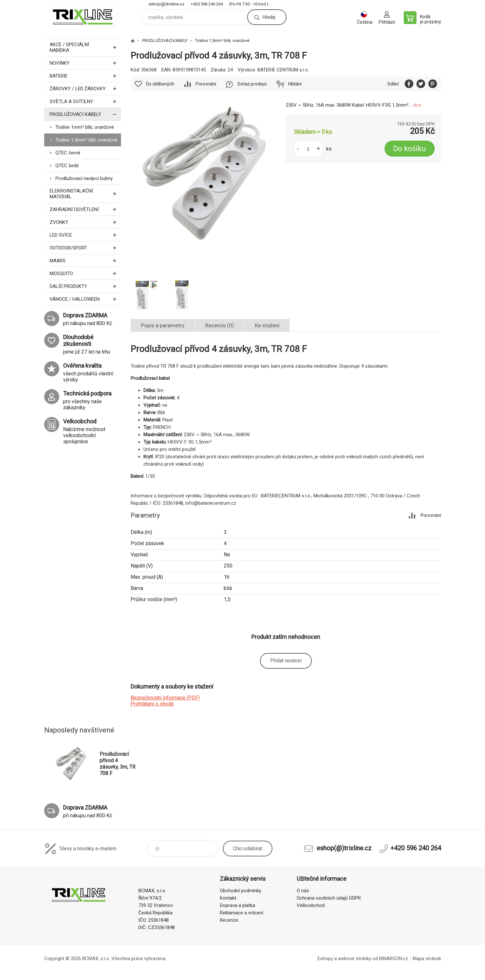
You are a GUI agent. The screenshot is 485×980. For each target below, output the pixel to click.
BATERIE (85, 76)
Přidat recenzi (286, 661)
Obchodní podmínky (241, 891)
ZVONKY (85, 222)
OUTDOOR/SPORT (85, 248)
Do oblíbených (160, 84)
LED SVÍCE (85, 235)
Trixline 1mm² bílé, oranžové (85, 127)
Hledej (269, 17)
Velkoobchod (311, 905)
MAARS (85, 261)
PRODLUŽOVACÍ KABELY (85, 114)
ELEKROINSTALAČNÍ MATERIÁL (85, 194)
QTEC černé (68, 153)
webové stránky (355, 959)
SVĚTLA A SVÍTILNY (85, 101)
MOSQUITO (85, 273)
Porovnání (206, 84)
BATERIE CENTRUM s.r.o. (283, 70)
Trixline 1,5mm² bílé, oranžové (86, 140)
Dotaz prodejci (252, 84)
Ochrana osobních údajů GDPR (329, 898)
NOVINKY (85, 63)
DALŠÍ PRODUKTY (85, 286)
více (417, 105)
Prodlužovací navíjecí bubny (84, 178)
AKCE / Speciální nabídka (85, 47)
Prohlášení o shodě (152, 704)
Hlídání (295, 84)
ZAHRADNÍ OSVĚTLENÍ (85, 209)
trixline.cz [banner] (83, 15)
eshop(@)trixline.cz (166, 4)
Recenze (229, 920)
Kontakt (228, 898)
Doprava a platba (238, 905)
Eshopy (325, 959)
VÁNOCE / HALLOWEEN (85, 299)
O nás (303, 891)
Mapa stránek (427, 959)
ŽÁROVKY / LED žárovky (85, 89)
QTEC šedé (67, 166)
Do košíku (410, 149)
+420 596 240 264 (207, 4)
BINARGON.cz (394, 959)
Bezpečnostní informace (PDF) (165, 698)
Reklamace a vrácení (242, 913)
